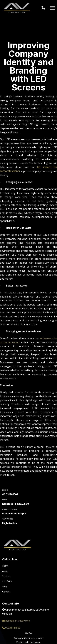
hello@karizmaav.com (16, 504)
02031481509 (10, 494)
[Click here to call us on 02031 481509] (44, 8)
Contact (6, 592)
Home (5, 566)
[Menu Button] (52, 8)
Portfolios (7, 581)
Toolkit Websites (36, 642)
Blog (5, 587)
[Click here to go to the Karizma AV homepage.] (17, 8)
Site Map (29, 633)
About (5, 571)
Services (6, 576)
